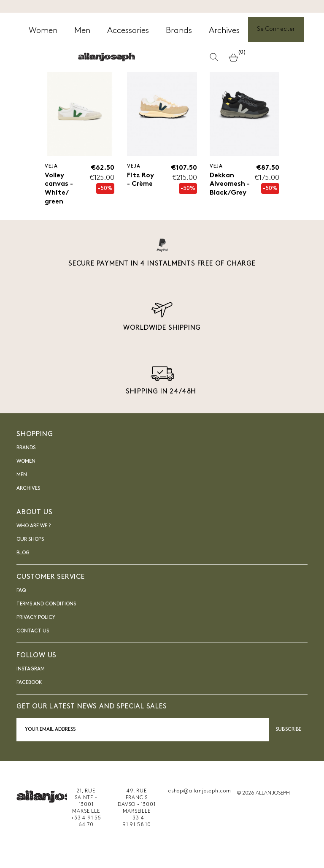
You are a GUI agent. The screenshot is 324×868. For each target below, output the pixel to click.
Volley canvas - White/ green (59, 189)
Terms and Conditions (46, 605)
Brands (26, 448)
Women (26, 462)
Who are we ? (34, 526)
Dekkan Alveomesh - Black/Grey (230, 184)
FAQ (21, 591)
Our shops (30, 540)
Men (22, 475)
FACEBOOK (29, 683)
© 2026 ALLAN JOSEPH (263, 793)
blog (23, 553)
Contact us (33, 632)
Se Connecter (276, 30)
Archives (28, 489)
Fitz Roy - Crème (140, 180)
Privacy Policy (36, 618)
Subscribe (288, 730)
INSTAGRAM (31, 669)
